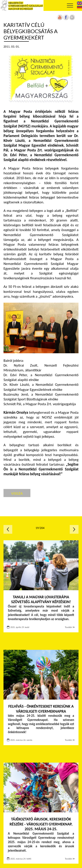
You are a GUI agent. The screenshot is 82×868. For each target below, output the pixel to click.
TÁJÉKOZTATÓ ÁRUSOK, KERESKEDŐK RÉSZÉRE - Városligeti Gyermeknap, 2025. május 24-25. (41, 824)
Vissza (17, 493)
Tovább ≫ (70, 627)
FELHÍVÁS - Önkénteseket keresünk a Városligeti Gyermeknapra (41, 709)
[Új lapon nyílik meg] (66, 19)
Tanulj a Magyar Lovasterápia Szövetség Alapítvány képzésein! (41, 600)
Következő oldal (74, 529)
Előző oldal (8, 529)
